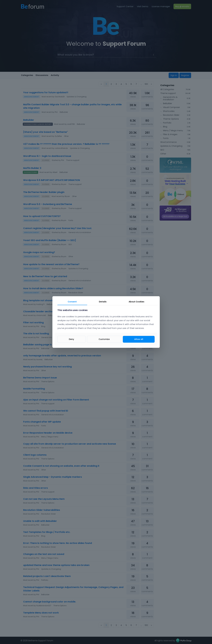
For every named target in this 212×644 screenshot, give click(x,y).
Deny (71, 339)
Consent (72, 302)
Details (103, 302)
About (136, 302)
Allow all (139, 339)
